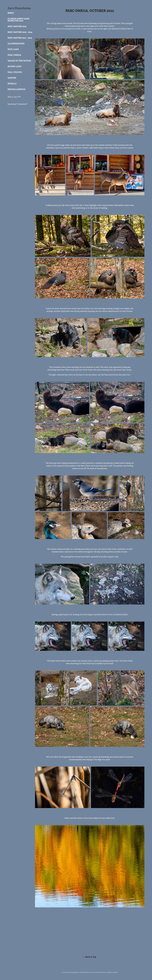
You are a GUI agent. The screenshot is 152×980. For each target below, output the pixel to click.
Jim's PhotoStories (19, 8)
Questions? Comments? (18, 104)
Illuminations (16, 44)
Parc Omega (14, 55)
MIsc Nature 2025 (17, 26)
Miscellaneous (16, 89)
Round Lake (14, 66)
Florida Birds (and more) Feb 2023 (19, 20)
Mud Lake (13, 49)
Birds (11, 13)
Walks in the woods (19, 61)
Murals (12, 84)
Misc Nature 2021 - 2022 (20, 38)
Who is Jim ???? (14, 97)
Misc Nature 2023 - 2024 (20, 32)
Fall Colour (15, 72)
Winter (12, 78)
